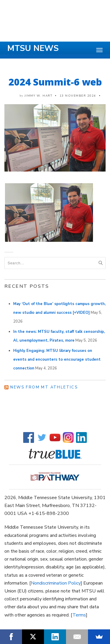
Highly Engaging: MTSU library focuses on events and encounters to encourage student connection (57, 359)
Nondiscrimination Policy (56, 583)
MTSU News (33, 48)
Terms (79, 615)
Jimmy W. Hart (39, 96)
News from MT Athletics (44, 387)
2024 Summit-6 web (55, 82)
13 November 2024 (78, 96)
